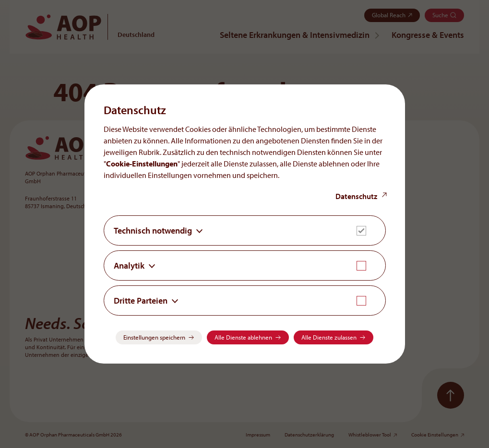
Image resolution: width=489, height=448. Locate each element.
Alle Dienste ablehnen (243, 337)
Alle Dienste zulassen (329, 337)
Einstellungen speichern (154, 337)
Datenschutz (356, 196)
